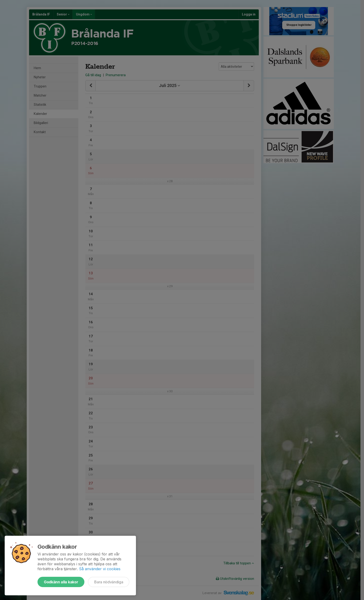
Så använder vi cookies (100, 569)
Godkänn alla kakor (61, 582)
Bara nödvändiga (109, 582)
